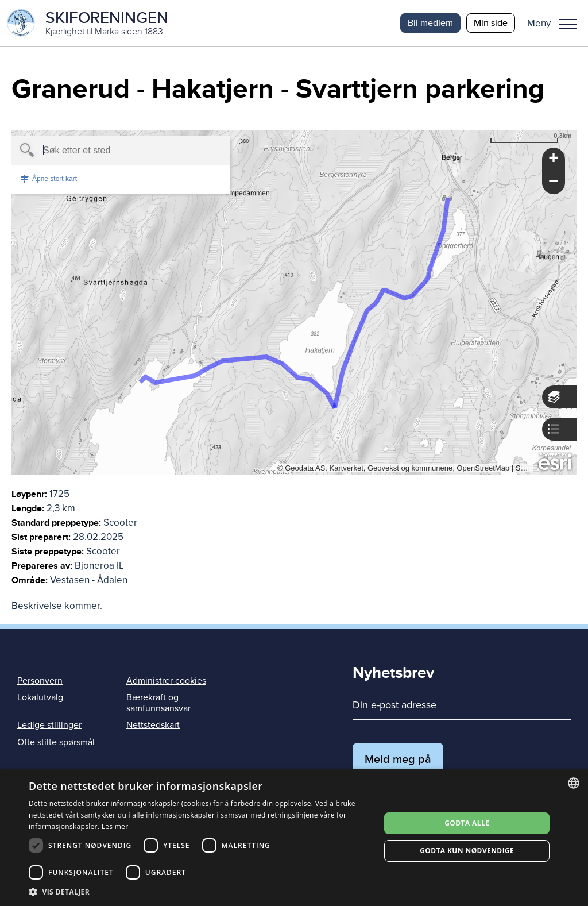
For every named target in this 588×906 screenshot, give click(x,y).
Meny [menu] (568, 24)
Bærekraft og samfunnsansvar (158, 703)
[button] (556, 23)
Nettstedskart (153, 725)
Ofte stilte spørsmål (56, 742)
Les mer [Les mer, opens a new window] (115, 826)
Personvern (40, 681)
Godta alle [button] (467, 823)
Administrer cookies (166, 681)
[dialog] (294, 837)
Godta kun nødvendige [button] (467, 851)
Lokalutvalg (40, 697)
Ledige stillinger (49, 725)
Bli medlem (430, 23)
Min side (491, 23)
